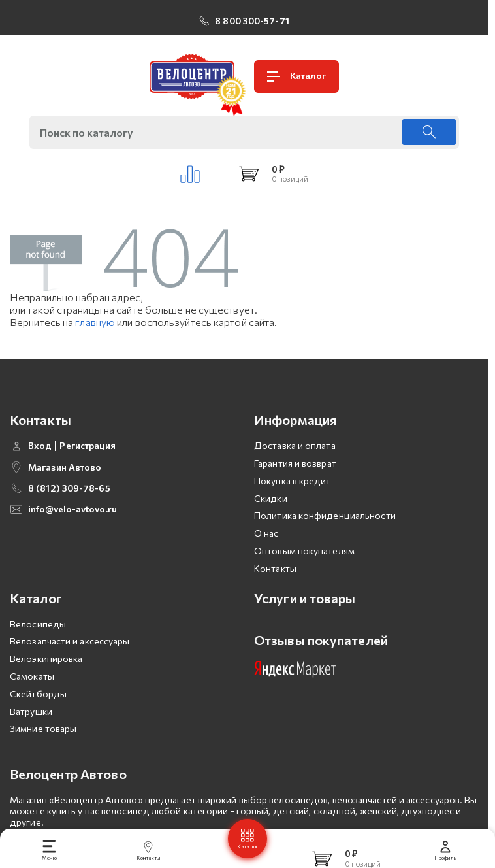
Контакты (275, 568)
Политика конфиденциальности (325, 515)
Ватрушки (31, 711)
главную (95, 322)
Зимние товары (43, 728)
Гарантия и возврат (295, 463)
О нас (266, 533)
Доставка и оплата (295, 445)
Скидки (271, 498)
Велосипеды (38, 624)
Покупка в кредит (293, 481)
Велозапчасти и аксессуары (70, 641)
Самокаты (32, 676)
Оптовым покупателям (304, 551)
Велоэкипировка (46, 659)
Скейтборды (38, 694)
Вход (40, 446)
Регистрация (88, 446)
